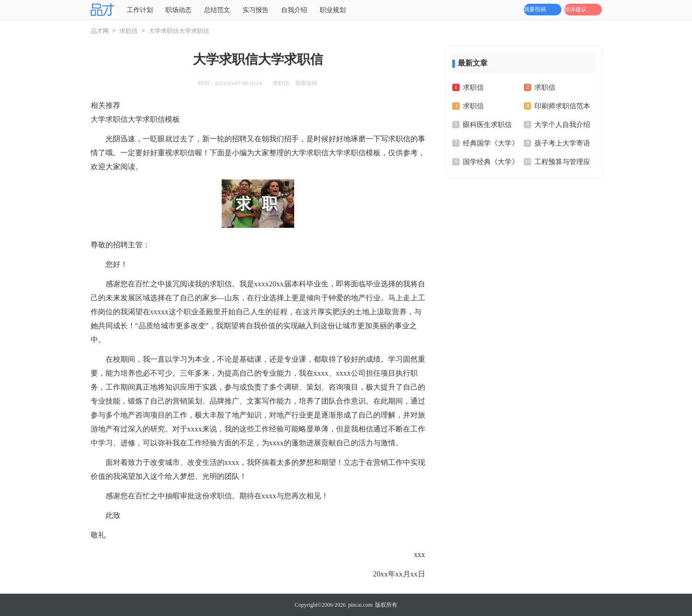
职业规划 (333, 10)
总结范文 (217, 10)
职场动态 (178, 10)
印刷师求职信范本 (562, 106)
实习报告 (256, 10)
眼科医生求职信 (487, 125)
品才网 (100, 31)
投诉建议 (575, 9)
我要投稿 (535, 9)
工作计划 (140, 10)
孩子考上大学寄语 (562, 143)
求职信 (129, 31)
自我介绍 (294, 10)
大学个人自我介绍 (562, 125)
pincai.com (360, 605)
